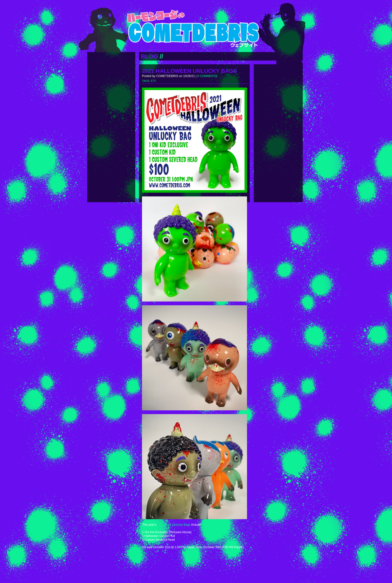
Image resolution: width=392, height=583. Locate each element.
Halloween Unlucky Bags (174, 525)
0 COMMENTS (207, 76)
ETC (153, 81)
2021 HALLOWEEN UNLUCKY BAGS (189, 71)
